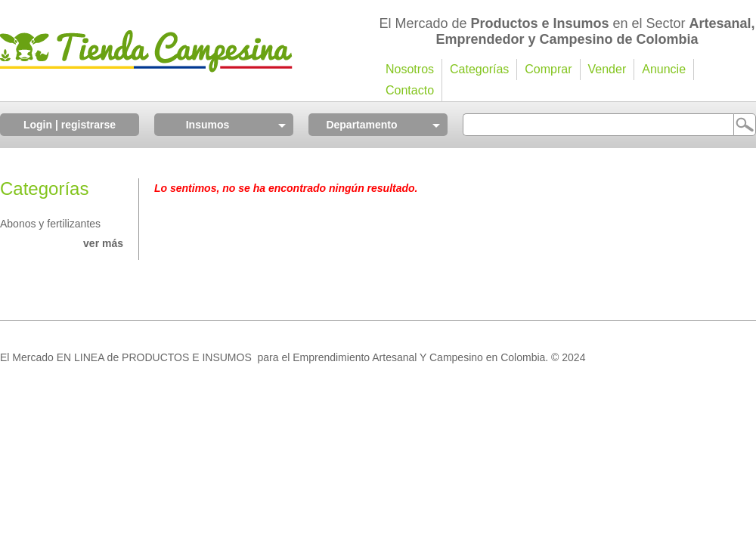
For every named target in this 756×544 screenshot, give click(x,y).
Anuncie (664, 69)
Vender (607, 69)
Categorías (479, 69)
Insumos (208, 125)
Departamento (361, 125)
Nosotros (410, 69)
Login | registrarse (70, 125)
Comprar (548, 69)
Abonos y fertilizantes (50, 224)
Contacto (410, 90)
